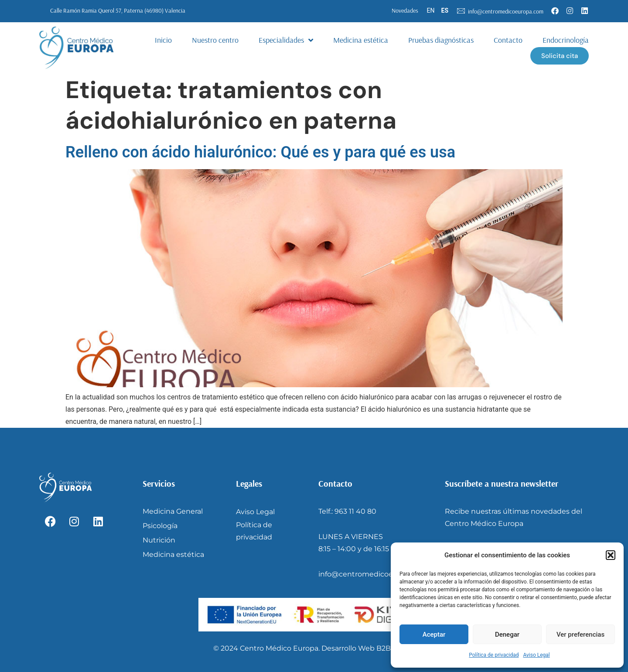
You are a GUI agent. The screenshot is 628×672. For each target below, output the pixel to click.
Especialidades (286, 40)
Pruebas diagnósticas (441, 40)
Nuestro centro (215, 40)
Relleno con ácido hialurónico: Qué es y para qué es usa (260, 152)
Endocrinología (566, 40)
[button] (611, 555)
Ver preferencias (580, 634)
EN (431, 10)
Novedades (405, 10)
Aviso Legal (536, 655)
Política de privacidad (494, 655)
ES (445, 10)
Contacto (508, 40)
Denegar (507, 634)
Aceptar (434, 634)
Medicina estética (361, 40)
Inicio (163, 40)
